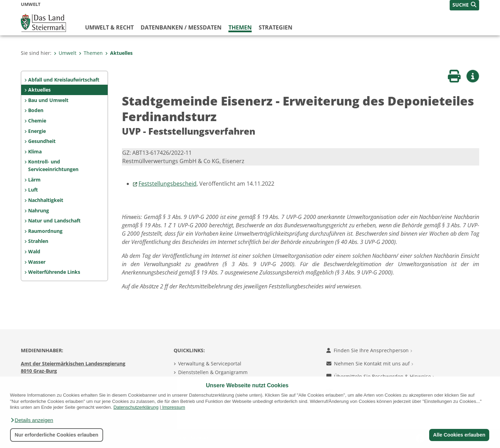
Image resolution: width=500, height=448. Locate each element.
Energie (37, 131)
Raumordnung (45, 231)
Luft (33, 190)
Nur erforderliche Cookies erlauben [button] (56, 435)
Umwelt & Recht (109, 27)
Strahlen (38, 241)
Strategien (276, 27)
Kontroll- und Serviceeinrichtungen (53, 165)
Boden (36, 110)
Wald (34, 251)
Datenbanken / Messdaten (181, 27)
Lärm (34, 180)
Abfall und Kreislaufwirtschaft (64, 80)
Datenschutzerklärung (136, 407)
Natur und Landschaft (54, 221)
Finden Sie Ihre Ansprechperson (369, 350)
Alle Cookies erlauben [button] (459, 435)
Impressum (174, 407)
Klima (35, 151)
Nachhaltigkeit (46, 200)
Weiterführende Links (54, 272)
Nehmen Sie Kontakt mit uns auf (370, 364)
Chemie (37, 121)
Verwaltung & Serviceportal (210, 364)
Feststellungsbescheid (168, 184)
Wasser (37, 262)
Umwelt (65, 53)
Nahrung (39, 210)
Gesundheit (42, 141)
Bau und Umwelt (48, 100)
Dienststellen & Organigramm (213, 372)
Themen (240, 27)
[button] (32, 420)
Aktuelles (119, 53)
